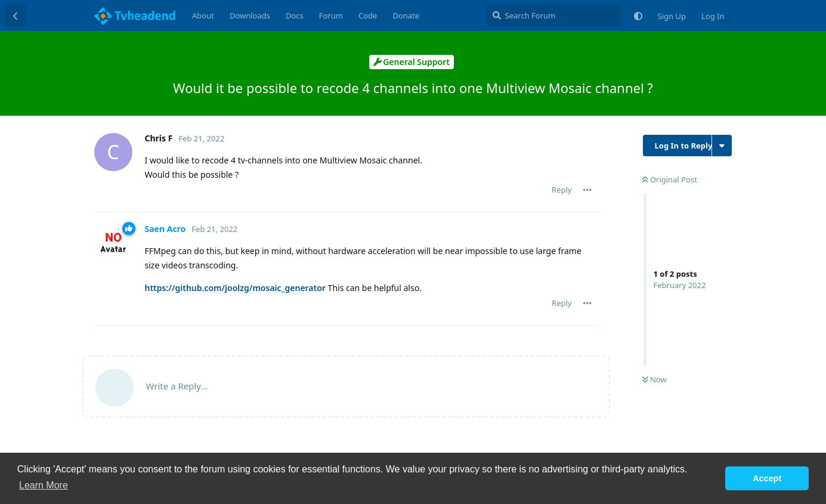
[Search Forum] (553, 16)
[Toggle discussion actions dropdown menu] (722, 146)
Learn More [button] (44, 485)
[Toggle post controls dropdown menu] (587, 190)
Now (655, 379)
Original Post (670, 180)
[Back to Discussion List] (16, 16)
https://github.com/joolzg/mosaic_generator (235, 288)
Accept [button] (767, 478)
